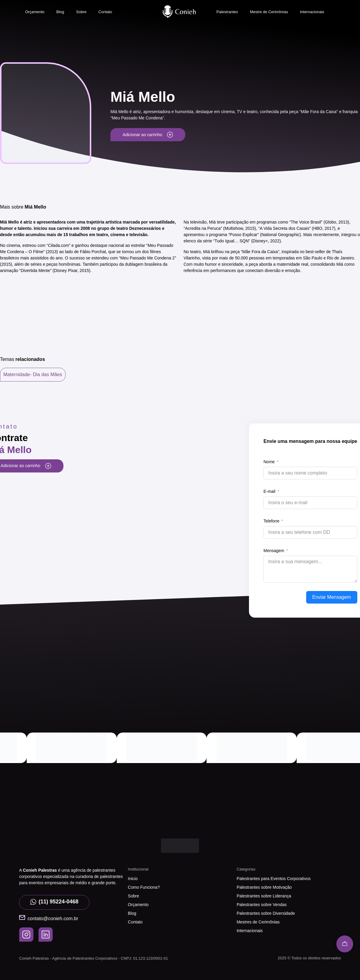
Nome (269, 462)
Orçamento (35, 12)
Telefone (271, 521)
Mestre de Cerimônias (269, 12)
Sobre (81, 12)
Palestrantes (227, 12)
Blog (60, 12)
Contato (105, 12)
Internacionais (312, 12)
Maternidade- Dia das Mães (33, 374)
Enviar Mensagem (332, 597)
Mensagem (274, 551)
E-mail (269, 491)
